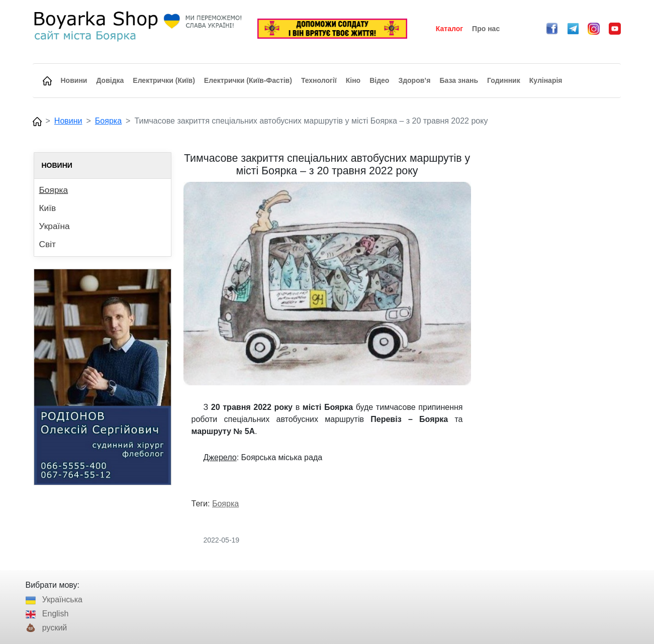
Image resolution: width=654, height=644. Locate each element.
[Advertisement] (552, 303)
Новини (68, 121)
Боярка (108, 121)
